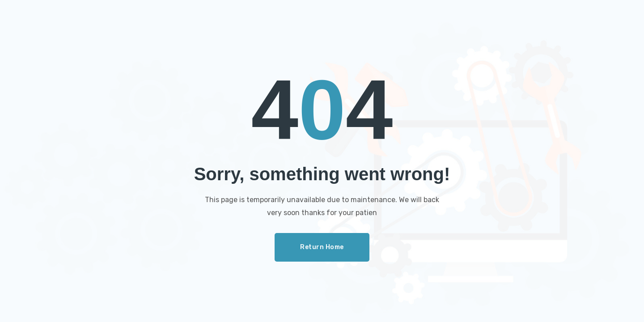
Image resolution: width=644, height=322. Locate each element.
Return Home (322, 247)
